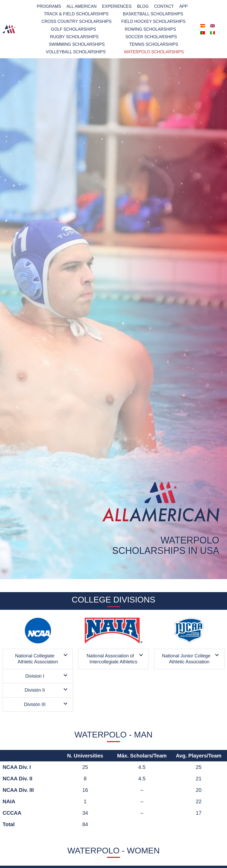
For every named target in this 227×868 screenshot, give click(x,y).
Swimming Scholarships (77, 44)
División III (35, 704)
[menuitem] (203, 26)
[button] (38, 659)
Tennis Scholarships (153, 44)
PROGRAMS (49, 6)
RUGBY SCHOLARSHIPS (74, 37)
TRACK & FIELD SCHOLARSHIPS (76, 14)
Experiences (117, 6)
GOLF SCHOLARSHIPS (73, 29)
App (183, 6)
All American (82, 6)
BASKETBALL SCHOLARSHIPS (153, 14)
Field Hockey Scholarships (153, 21)
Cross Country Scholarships (77, 21)
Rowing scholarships (150, 29)
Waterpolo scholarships (154, 52)
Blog (143, 6)
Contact (164, 6)
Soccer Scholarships (151, 37)
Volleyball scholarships (76, 52)
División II (35, 690)
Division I (35, 676)
